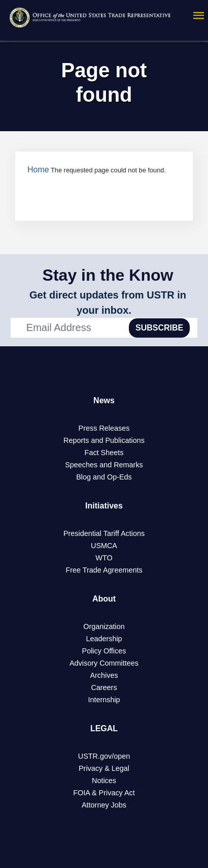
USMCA (104, 546)
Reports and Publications (104, 440)
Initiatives (104, 506)
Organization (104, 626)
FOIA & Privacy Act (104, 793)
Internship (104, 700)
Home (38, 170)
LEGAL (104, 728)
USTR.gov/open (104, 756)
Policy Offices (104, 651)
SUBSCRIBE (159, 328)
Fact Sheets (104, 453)
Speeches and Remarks (104, 465)
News (104, 400)
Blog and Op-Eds (104, 477)
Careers (104, 687)
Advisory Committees (104, 663)
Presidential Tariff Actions (104, 533)
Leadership (104, 639)
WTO (104, 558)
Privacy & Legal (104, 768)
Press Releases (104, 428)
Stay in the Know (108, 275)
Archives (104, 675)
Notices (104, 781)
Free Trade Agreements (104, 570)
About (104, 599)
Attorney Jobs (104, 805)
